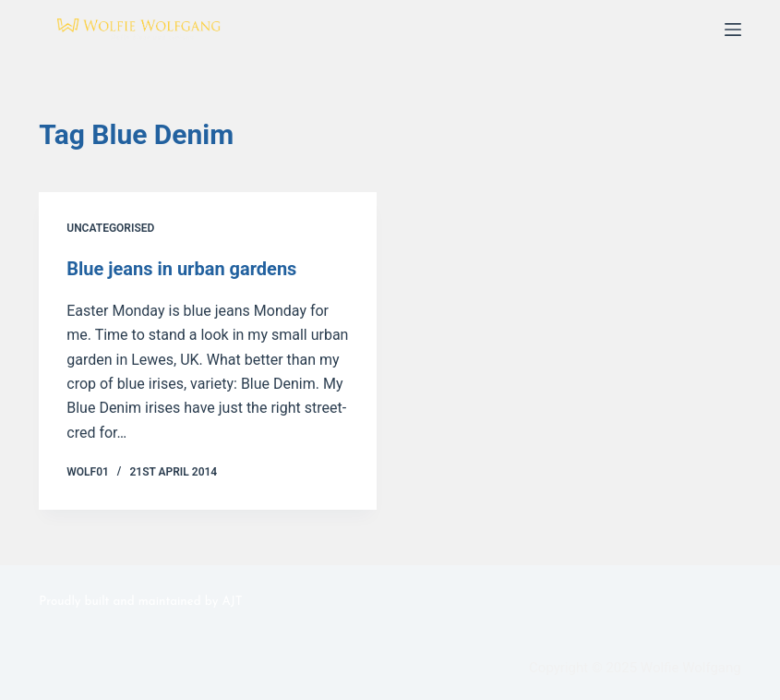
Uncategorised (110, 228)
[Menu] (733, 30)
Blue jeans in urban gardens (181, 269)
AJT (232, 602)
